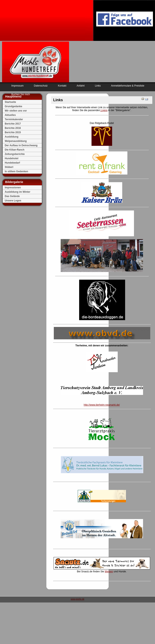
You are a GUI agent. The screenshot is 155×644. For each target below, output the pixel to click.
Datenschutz (41, 86)
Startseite (10, 102)
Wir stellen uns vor (16, 111)
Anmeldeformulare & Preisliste (127, 86)
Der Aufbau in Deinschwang (21, 145)
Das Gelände (12, 196)
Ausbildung (12, 137)
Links (98, 86)
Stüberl (9, 167)
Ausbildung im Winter (18, 192)
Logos (104, 110)
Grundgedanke (14, 106)
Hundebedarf (12, 163)
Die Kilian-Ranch (15, 150)
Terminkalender (14, 119)
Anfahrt (81, 86)
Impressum (17, 86)
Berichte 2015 (13, 132)
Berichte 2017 (13, 124)
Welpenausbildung (16, 141)
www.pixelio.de (77, 599)
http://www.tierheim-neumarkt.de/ (102, 405)
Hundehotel (12, 158)
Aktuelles (10, 115)
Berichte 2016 (13, 128)
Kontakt (62, 86)
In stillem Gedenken (16, 171)
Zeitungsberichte (15, 154)
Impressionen (13, 188)
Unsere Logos (13, 201)
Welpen (109, 572)
